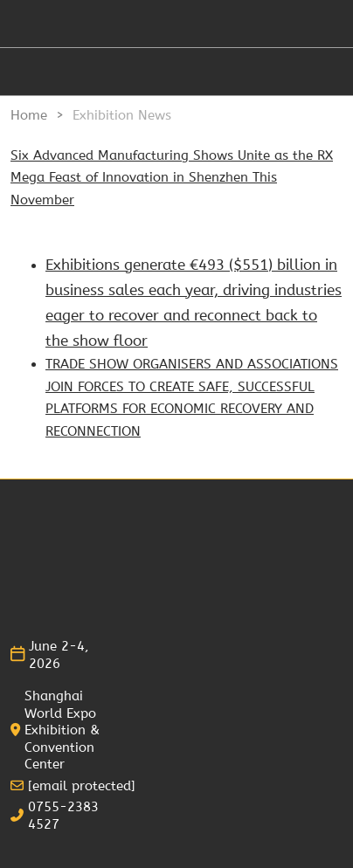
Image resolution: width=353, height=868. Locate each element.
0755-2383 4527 (63, 816)
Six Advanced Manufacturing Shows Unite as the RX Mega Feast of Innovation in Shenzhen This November (172, 178)
